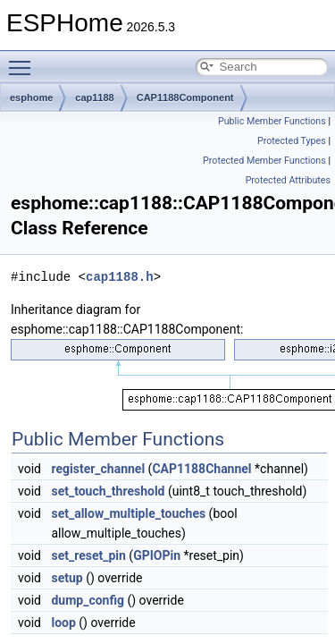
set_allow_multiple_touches (128, 513)
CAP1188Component (185, 97)
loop (63, 623)
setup (67, 578)
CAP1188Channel (201, 469)
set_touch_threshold (108, 491)
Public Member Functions (272, 121)
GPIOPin (157, 555)
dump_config (88, 600)
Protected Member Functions (264, 161)
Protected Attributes (288, 180)
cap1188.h (120, 277)
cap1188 (94, 97)
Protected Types (292, 141)
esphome (31, 97)
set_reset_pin (88, 555)
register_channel (98, 469)
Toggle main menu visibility (24, 60)
